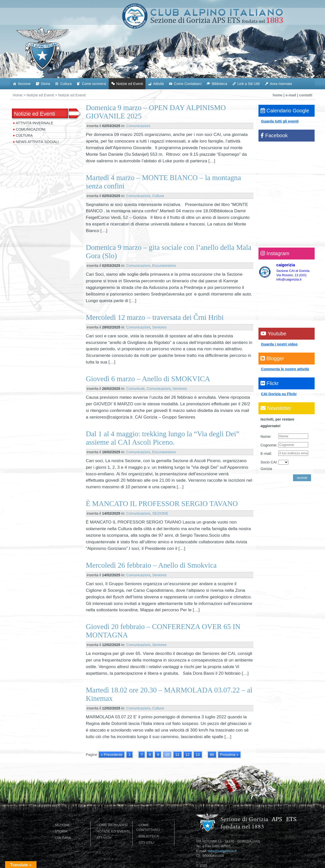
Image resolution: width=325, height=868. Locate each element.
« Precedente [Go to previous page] (112, 755)
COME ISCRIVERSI (112, 825)
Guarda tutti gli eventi (280, 121)
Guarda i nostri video (279, 344)
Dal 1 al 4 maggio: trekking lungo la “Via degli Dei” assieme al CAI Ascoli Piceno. (162, 438)
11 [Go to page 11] (177, 755)
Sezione (24, 84)
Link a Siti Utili (249, 84)
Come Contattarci (188, 84)
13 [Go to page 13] (198, 755)
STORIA (61, 831)
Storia (46, 84)
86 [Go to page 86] (212, 755)
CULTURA (63, 838)
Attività (158, 84)
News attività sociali (37, 142)
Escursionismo (164, 266)
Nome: (266, 437)
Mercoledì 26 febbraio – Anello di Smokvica (151, 565)
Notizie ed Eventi (130, 84)
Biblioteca (220, 84)
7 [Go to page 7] (142, 755)
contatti (306, 95)
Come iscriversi (94, 84)
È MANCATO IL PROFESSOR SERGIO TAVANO (162, 504)
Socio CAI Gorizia (269, 465)
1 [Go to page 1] (129, 755)
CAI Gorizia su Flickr (279, 394)
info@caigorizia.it (222, 851)
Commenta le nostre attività (285, 369)
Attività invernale (35, 123)
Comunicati (135, 389)
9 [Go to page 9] (158, 755)
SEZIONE (160, 513)
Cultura (66, 84)
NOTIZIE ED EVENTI (113, 831)
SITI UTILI (146, 843)
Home (18, 95)
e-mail (291, 95)
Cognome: (269, 445)
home (278, 95)
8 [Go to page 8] (150, 755)
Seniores (159, 327)
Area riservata (281, 84)
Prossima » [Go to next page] (229, 755)
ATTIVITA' (104, 838)
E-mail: (266, 454)
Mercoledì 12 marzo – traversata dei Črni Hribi (155, 317)
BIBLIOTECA (149, 836)
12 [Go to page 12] (188, 755)
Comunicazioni (31, 129)
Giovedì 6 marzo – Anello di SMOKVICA (148, 379)
